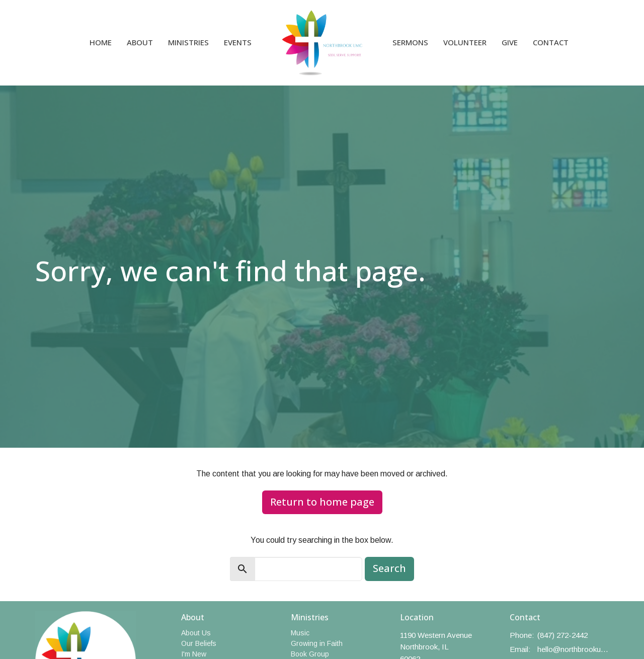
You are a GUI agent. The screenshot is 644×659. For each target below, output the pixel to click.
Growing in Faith (317, 643)
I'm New (194, 654)
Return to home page (322, 502)
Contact (551, 42)
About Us (196, 633)
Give (510, 42)
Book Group (310, 654)
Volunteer (465, 42)
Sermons (410, 42)
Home (101, 42)
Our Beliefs (199, 643)
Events (238, 42)
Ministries (188, 42)
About (140, 42)
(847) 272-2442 (562, 635)
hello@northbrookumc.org (573, 649)
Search (389, 568)
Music (300, 633)
